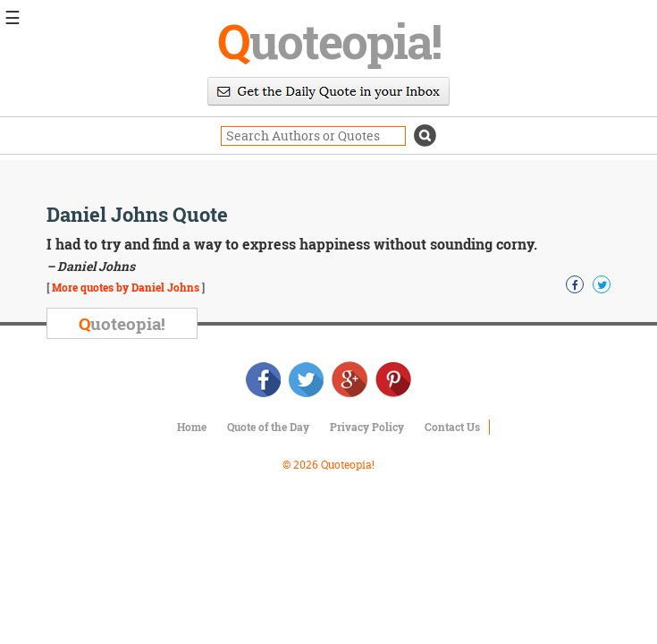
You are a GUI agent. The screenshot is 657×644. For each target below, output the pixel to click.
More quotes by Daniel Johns (126, 287)
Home (192, 427)
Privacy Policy (367, 427)
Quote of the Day (268, 427)
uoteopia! (329, 40)
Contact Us (452, 427)
